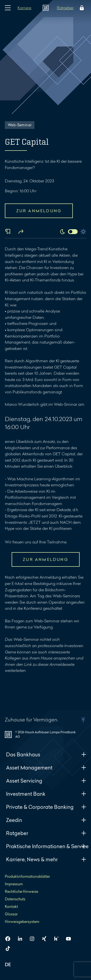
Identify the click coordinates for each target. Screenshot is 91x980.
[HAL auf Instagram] (34, 939)
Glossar (11, 914)
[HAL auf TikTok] (10, 948)
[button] (77, 720)
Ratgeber (65, 8)
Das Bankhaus (46, 755)
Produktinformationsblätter (27, 876)
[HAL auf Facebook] (10, 939)
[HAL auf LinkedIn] (22, 939)
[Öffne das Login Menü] (81, 8)
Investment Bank (46, 794)
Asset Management (46, 768)
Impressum (14, 884)
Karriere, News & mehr (46, 859)
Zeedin (46, 820)
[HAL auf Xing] (46, 939)
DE (8, 965)
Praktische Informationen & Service (47, 846)
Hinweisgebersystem (22, 922)
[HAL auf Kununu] (58, 939)
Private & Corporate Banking (46, 807)
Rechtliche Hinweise (21, 891)
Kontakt (11, 907)
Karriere (24, 8)
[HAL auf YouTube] (70, 939)
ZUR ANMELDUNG (45, 559)
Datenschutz (15, 899)
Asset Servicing (46, 781)
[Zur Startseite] (46, 8)
